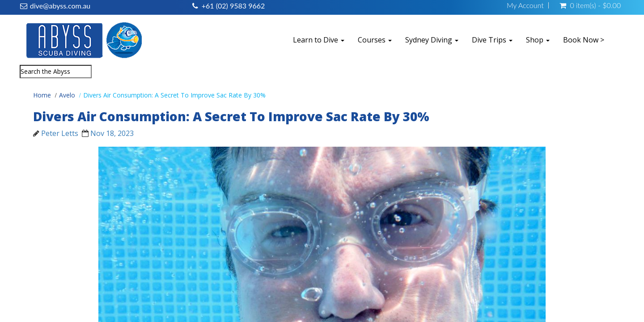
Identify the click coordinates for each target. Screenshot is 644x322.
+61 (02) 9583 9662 (233, 6)
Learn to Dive (319, 40)
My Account (525, 5)
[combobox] (56, 72)
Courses (375, 40)
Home (42, 95)
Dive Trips (492, 40)
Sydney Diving (432, 40)
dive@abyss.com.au (60, 6)
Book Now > (584, 40)
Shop (538, 40)
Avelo (67, 95)
